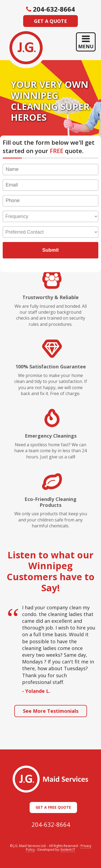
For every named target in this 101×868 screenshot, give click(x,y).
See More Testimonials (51, 711)
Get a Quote (50, 21)
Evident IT (68, 850)
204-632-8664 (51, 824)
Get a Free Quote (53, 807)
